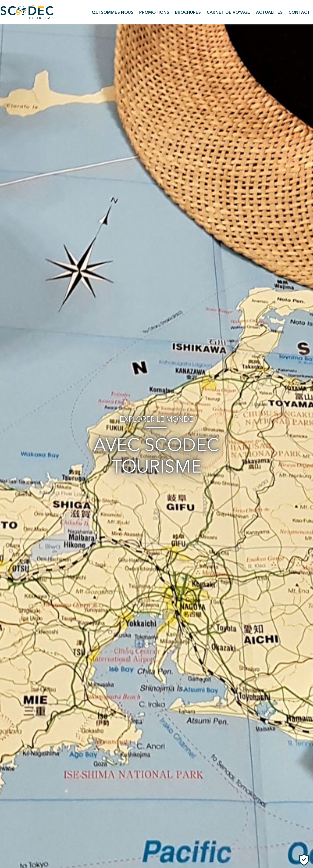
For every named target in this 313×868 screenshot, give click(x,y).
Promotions (154, 12)
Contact (299, 12)
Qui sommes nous (112, 12)
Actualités (269, 12)
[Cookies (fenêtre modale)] (304, 860)
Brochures (188, 12)
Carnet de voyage (228, 12)
